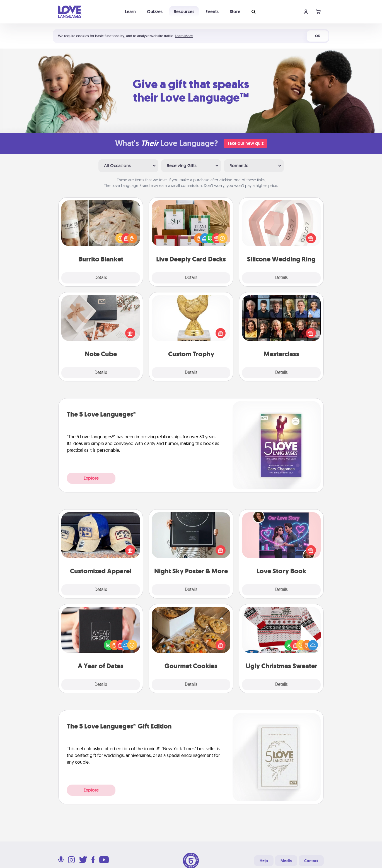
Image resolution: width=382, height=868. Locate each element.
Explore (91, 478)
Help (264, 861)
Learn (130, 12)
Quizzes (155, 12)
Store (235, 12)
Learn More (184, 36)
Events (212, 12)
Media (286, 861)
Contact (311, 861)
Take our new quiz (245, 143)
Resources (184, 12)
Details (101, 278)
